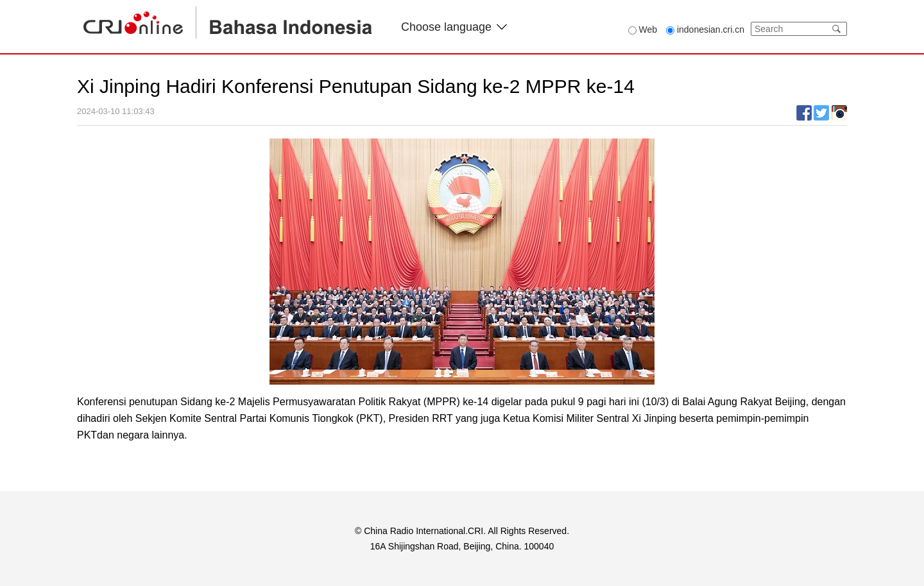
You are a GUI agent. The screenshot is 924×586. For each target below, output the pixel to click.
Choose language (454, 27)
